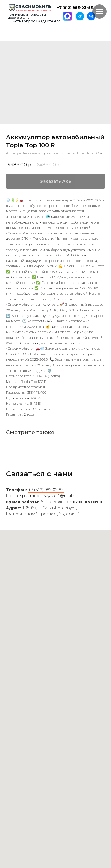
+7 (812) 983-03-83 (75, 8)
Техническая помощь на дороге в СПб (27, 16)
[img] (30, 8)
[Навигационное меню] (99, 12)
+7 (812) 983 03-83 (46, 490)
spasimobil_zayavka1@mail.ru (48, 496)
